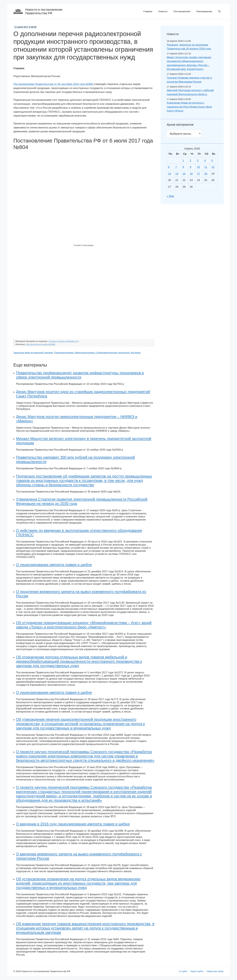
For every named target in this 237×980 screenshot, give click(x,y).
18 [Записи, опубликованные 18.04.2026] (206, 174)
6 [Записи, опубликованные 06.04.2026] (169, 167)
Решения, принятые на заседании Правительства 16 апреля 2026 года (189, 47)
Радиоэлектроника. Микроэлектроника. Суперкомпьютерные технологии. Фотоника (97, 353)
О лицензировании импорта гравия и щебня (54, 565)
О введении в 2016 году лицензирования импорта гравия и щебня (73, 824)
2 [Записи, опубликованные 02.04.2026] (191, 161)
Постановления (182, 11)
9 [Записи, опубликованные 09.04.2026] (191, 167)
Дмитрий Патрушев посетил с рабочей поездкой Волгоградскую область (190, 92)
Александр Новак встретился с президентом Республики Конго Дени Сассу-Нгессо (189, 107)
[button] (219, 11)
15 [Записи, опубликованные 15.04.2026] (184, 174)
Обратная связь (215, 971)
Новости (163, 11)
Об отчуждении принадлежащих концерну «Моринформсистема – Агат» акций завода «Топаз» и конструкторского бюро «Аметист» (84, 625)
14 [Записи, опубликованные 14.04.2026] (177, 174)
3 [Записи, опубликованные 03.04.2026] (198, 161)
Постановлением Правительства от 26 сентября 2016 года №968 (53, 84)
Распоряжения (204, 11)
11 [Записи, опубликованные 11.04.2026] (206, 167)
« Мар (170, 196)
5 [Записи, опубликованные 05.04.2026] (212, 161)
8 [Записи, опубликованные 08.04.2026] (183, 167)
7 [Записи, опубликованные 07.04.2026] (176, 167)
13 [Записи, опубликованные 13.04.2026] (170, 174)
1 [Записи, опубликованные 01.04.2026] (183, 161)
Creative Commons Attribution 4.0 (64, 341)
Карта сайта (197, 971)
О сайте (183, 971)
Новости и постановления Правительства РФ (44, 11)
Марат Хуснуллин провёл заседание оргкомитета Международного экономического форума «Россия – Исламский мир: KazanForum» (189, 63)
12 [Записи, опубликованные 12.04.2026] (213, 167)
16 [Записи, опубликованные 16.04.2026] (191, 174)
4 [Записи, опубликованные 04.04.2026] (205, 161)
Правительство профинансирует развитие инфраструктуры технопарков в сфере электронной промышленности (80, 375)
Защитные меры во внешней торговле (33, 353)
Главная (148, 11)
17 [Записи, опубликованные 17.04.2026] (198, 174)
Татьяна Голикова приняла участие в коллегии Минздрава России (189, 80)
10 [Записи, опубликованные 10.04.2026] (198, 167)
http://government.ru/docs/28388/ (41, 344)
